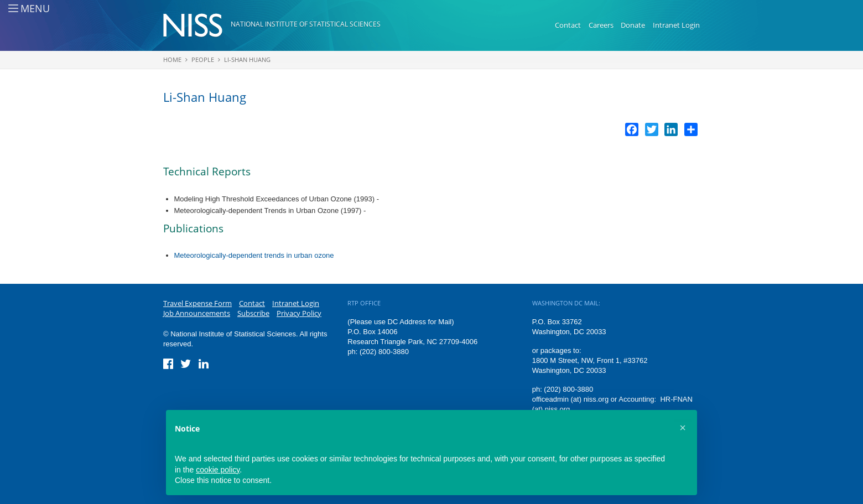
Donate (633, 25)
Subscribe (253, 313)
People (203, 59)
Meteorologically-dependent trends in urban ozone (254, 255)
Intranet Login (676, 25)
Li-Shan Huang (247, 59)
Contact (568, 25)
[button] (683, 428)
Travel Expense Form (197, 303)
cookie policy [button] (218, 470)
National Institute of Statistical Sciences (306, 24)
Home (172, 59)
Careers (601, 25)
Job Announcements (197, 313)
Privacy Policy (299, 313)
